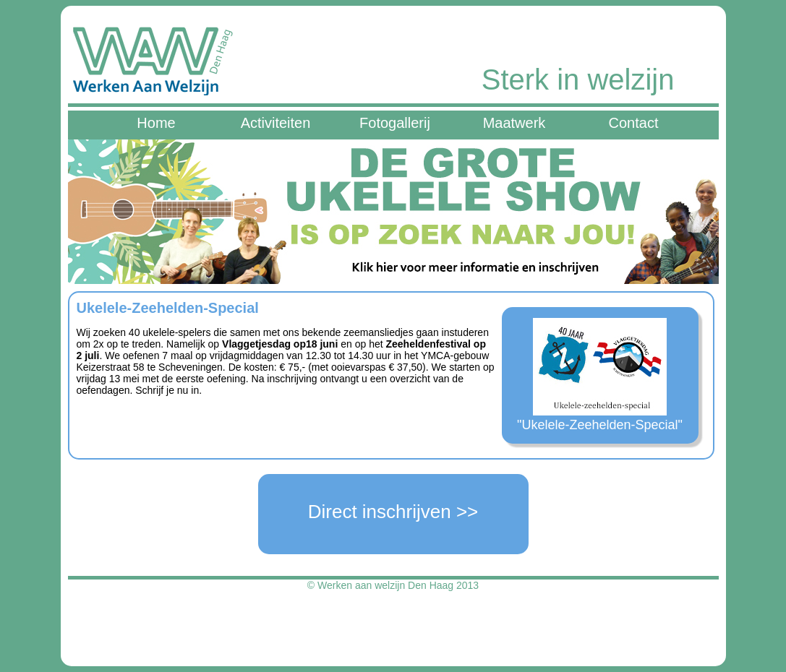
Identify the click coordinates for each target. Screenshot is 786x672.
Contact (634, 123)
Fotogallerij (395, 123)
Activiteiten (276, 123)
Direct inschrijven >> (393, 512)
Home (156, 123)
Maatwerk (514, 123)
